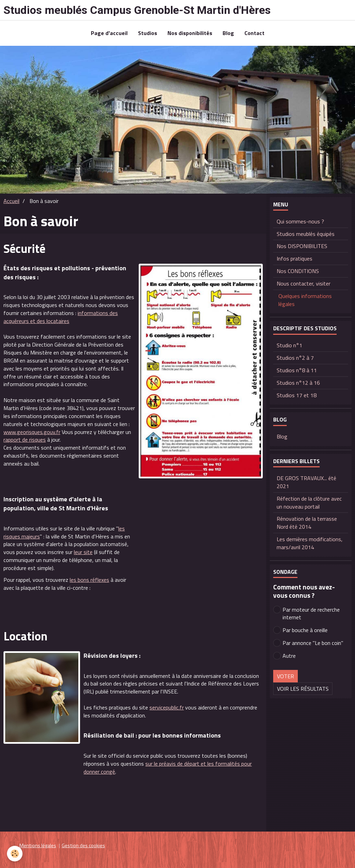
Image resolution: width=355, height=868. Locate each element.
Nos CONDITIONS (298, 271)
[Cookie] (15, 854)
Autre (284, 656)
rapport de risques (25, 440)
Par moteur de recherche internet (306, 614)
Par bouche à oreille (300, 630)
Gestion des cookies (83, 845)
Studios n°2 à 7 (295, 358)
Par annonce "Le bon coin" (308, 643)
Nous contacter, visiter (304, 283)
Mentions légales (38, 845)
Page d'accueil (109, 33)
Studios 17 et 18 (297, 395)
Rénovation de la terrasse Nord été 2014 (307, 523)
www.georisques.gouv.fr (32, 432)
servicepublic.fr (167, 707)
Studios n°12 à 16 (298, 383)
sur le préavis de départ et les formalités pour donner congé (168, 768)
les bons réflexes (89, 580)
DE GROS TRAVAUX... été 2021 (306, 482)
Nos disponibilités (190, 33)
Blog (228, 33)
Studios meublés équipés (306, 234)
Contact (254, 33)
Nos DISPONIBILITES (302, 246)
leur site (83, 552)
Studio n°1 (289, 345)
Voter (285, 676)
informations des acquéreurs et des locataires (61, 317)
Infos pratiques (295, 258)
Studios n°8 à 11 (297, 370)
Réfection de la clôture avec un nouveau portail (309, 503)
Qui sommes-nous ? (300, 221)
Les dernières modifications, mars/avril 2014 (310, 543)
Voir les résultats (303, 689)
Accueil (11, 201)
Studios (148, 33)
